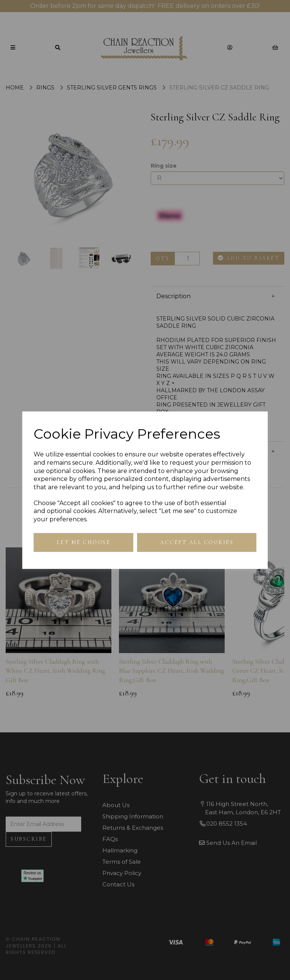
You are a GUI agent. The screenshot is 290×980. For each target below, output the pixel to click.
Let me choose (84, 542)
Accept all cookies (197, 542)
